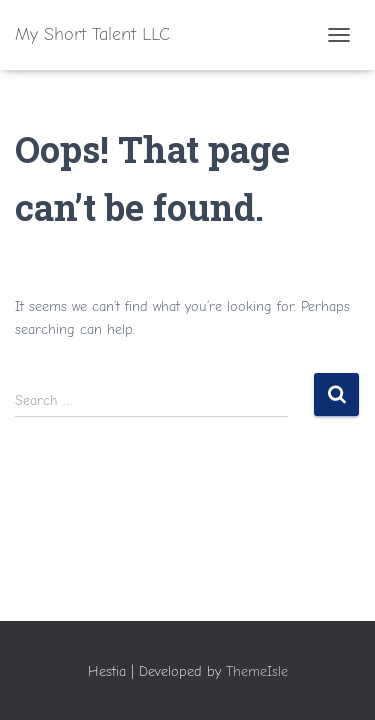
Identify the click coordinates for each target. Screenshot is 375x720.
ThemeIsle (257, 671)
